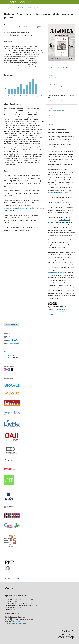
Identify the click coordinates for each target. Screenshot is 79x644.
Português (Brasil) (12, 343)
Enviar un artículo (12, 325)
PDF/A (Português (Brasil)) (59, 68)
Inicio (6, 8)
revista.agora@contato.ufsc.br (16, 623)
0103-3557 (8, 358)
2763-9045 (8, 355)
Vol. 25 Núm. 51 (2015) (25, 8)
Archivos (13, 8)
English (9, 337)
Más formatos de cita (56, 101)
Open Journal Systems (12, 578)
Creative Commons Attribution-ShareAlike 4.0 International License (60, 312)
